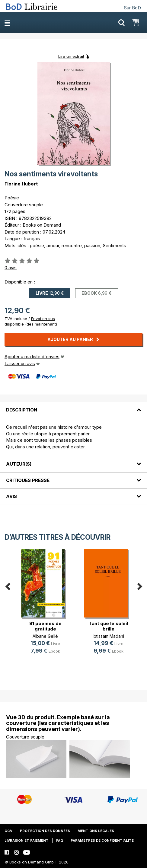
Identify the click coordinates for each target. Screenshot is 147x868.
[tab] (73, 406)
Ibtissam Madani (108, 636)
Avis (11, 496)
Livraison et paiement (27, 840)
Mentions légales (96, 831)
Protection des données (45, 831)
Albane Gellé (45, 636)
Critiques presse (28, 480)
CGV (8, 831)
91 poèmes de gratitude (45, 626)
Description (22, 410)
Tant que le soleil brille (108, 626)
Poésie (12, 198)
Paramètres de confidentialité (102, 840)
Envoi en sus (43, 319)
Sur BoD (132, 8)
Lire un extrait (71, 56)
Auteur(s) (19, 464)
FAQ (60, 840)
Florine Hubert (21, 184)
